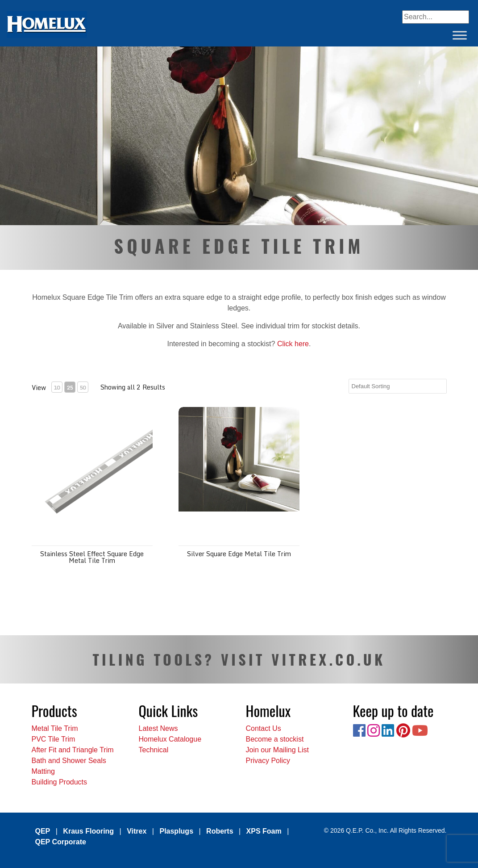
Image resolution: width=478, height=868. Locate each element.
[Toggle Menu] (460, 35)
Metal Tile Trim (55, 728)
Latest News (158, 728)
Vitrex (137, 831)
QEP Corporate (61, 842)
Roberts (220, 831)
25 (70, 388)
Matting (43, 771)
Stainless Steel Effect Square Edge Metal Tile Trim (92, 557)
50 (83, 388)
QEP (43, 831)
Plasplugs (176, 831)
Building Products (60, 782)
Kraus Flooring (88, 831)
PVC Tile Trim (54, 739)
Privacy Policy (268, 761)
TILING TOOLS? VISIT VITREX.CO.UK (239, 659)
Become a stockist (275, 739)
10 (57, 388)
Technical (154, 750)
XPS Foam (264, 831)
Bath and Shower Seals (69, 761)
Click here (293, 344)
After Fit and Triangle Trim (73, 750)
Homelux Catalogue (170, 739)
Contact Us (264, 728)
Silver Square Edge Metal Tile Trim (239, 554)
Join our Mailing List (277, 750)
